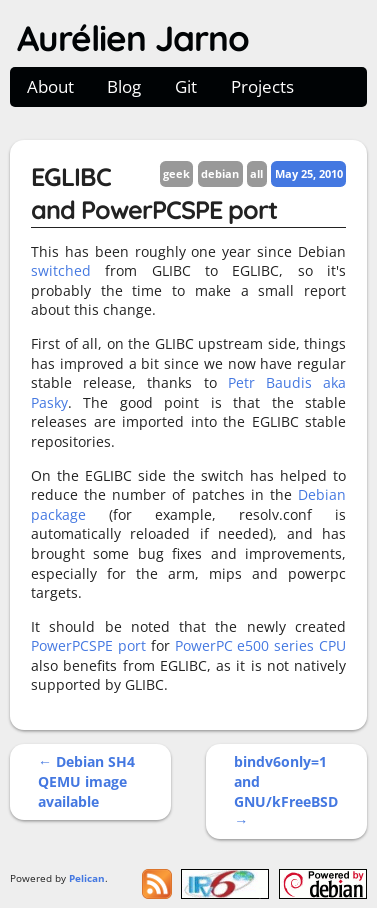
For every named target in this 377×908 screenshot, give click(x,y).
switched (61, 270)
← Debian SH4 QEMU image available (86, 781)
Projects (262, 86)
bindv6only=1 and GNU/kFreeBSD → (286, 791)
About (50, 86)
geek (176, 173)
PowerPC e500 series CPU (261, 645)
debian (220, 173)
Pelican (87, 878)
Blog (124, 86)
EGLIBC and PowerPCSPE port (154, 193)
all (256, 173)
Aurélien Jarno (133, 38)
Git (186, 86)
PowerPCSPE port (88, 645)
